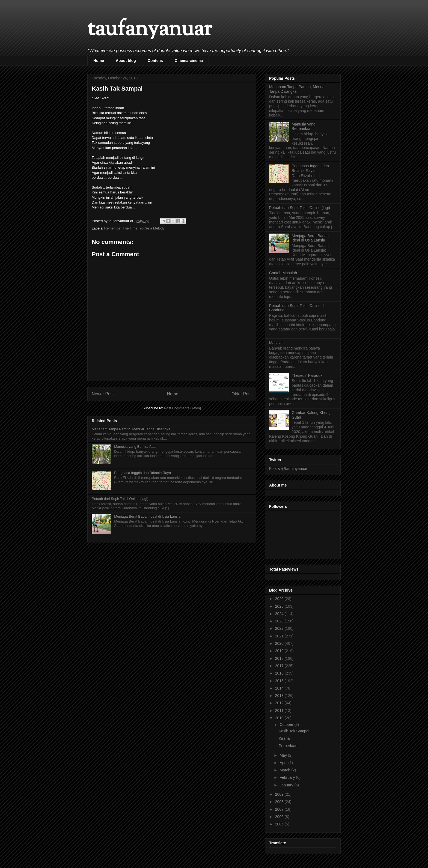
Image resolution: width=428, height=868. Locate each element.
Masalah (276, 343)
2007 (280, 809)
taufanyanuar (150, 30)
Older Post (242, 394)
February (288, 777)
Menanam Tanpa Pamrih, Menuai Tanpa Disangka (131, 429)
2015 (280, 681)
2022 (280, 628)
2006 (280, 817)
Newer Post (103, 394)
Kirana (284, 738)
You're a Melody (152, 228)
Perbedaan (288, 746)
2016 (280, 673)
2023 (280, 621)
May (284, 755)
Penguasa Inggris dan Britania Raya (142, 473)
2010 (280, 718)
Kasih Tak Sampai (294, 731)
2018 (280, 658)
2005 (280, 824)
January (287, 785)
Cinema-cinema (189, 61)
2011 (280, 711)
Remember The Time (121, 228)
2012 (280, 703)
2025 (280, 606)
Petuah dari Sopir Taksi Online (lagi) (120, 499)
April (284, 763)
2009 (280, 794)
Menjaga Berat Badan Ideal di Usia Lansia (147, 516)
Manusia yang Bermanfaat (135, 447)
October (287, 724)
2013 (280, 696)
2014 (280, 688)
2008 (280, 802)
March (285, 770)
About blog (126, 61)
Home (99, 61)
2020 (280, 643)
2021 (280, 636)
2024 (280, 614)
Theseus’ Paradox (307, 375)
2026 (280, 599)
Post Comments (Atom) (182, 408)
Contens (155, 61)
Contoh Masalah (283, 273)
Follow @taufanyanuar (288, 469)
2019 (280, 651)
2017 (280, 666)
